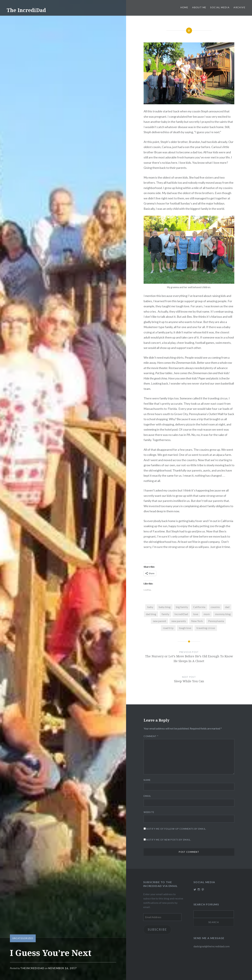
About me (199, 7)
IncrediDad (181, 614)
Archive (239, 7)
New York (197, 621)
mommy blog (223, 614)
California (199, 607)
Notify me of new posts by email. (169, 840)
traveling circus (206, 628)
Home (184, 7)
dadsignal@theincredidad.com (212, 946)
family (165, 614)
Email (147, 796)
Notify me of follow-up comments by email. (176, 829)
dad (227, 607)
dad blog (151, 614)
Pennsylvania (216, 621)
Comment (151, 736)
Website (149, 812)
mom (207, 614)
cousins (215, 607)
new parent (159, 621)
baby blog (165, 607)
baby (150, 607)
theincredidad (32, 968)
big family (182, 607)
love (196, 614)
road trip (168, 628)
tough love (185, 628)
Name (147, 780)
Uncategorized (23, 938)
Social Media (220, 7)
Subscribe (157, 929)
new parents (179, 621)
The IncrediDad (26, 10)
